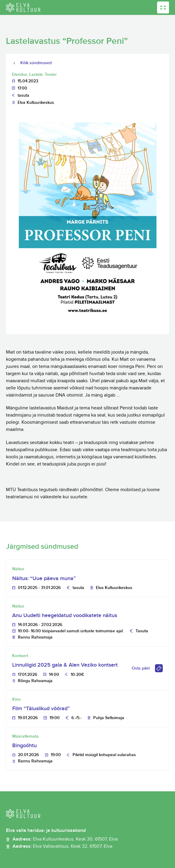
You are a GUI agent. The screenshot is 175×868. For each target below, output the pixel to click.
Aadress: (65, 839)
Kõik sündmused (36, 63)
